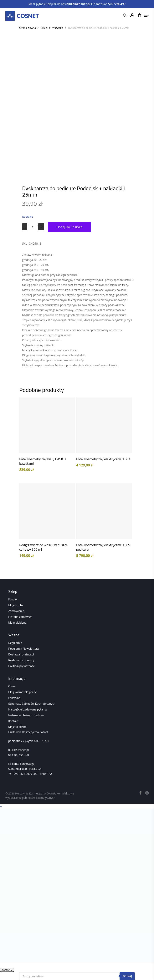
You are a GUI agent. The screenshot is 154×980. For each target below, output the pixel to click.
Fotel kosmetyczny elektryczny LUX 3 (103, 459)
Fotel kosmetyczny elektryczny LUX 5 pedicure (103, 547)
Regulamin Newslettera (23, 649)
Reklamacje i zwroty (21, 660)
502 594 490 (21, 755)
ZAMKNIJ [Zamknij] (7, 970)
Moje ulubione (17, 622)
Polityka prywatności (22, 666)
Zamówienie (16, 611)
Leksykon (14, 698)
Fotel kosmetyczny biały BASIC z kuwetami (43, 461)
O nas (12, 686)
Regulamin (15, 643)
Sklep (44, 28)
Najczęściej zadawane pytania (28, 709)
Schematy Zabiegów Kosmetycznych (32, 704)
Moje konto (15, 605)
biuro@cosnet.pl (18, 750)
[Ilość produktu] (33, 227)
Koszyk (13, 599)
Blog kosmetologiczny (22, 692)
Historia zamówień (20, 617)
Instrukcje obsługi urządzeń (26, 715)
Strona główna (28, 28)
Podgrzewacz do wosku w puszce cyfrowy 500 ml (44, 547)
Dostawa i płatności (21, 654)
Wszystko (58, 28)
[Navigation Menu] (146, 15)
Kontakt (13, 721)
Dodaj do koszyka (69, 227)
